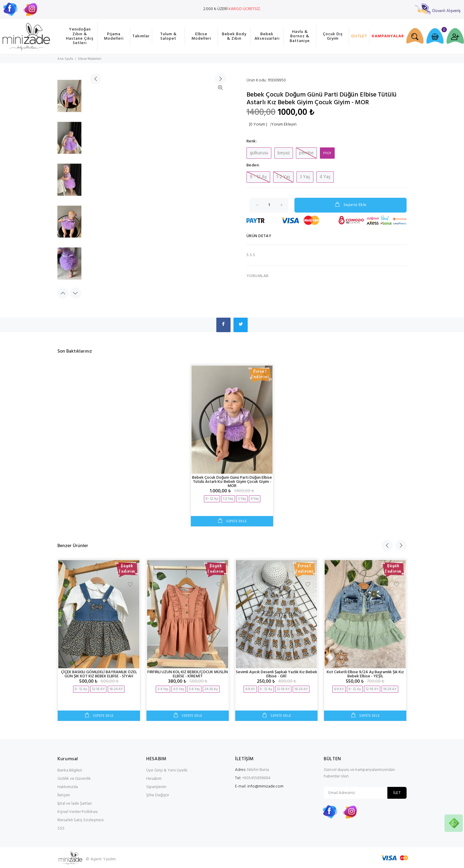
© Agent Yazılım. (101, 859)
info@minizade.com (265, 786)
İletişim (64, 795)
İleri (220, 185)
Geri (96, 185)
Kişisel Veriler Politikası (78, 812)
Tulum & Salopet (168, 36)
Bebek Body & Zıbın (234, 36)
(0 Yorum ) (258, 125)
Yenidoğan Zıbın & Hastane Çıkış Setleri (80, 36)
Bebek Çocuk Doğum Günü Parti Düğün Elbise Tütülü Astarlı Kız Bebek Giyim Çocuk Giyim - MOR (232, 482)
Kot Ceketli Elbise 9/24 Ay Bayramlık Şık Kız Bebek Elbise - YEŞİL (365, 674)
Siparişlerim (156, 787)
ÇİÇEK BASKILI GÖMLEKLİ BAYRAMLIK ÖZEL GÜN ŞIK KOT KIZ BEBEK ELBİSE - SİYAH (99, 674)
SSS (61, 828)
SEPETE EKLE (236, 521)
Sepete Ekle (350, 205)
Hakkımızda (68, 787)
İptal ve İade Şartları (75, 804)
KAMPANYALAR (387, 36)
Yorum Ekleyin (284, 125)
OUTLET (359, 36)
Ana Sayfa (65, 59)
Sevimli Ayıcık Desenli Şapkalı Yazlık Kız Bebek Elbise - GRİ (277, 674)
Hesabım (154, 779)
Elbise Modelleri (201, 36)
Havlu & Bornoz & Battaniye (300, 36)
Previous (63, 293)
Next (75, 293)
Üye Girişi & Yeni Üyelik (167, 770)
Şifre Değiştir (158, 795)
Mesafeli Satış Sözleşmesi (80, 820)
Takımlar (141, 36)
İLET (397, 793)
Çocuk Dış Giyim (333, 36)
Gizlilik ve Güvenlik (74, 779)
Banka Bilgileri (70, 770)
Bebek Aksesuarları (267, 36)
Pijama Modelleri (114, 36)
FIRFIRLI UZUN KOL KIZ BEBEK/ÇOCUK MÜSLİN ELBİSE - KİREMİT (188, 674)
